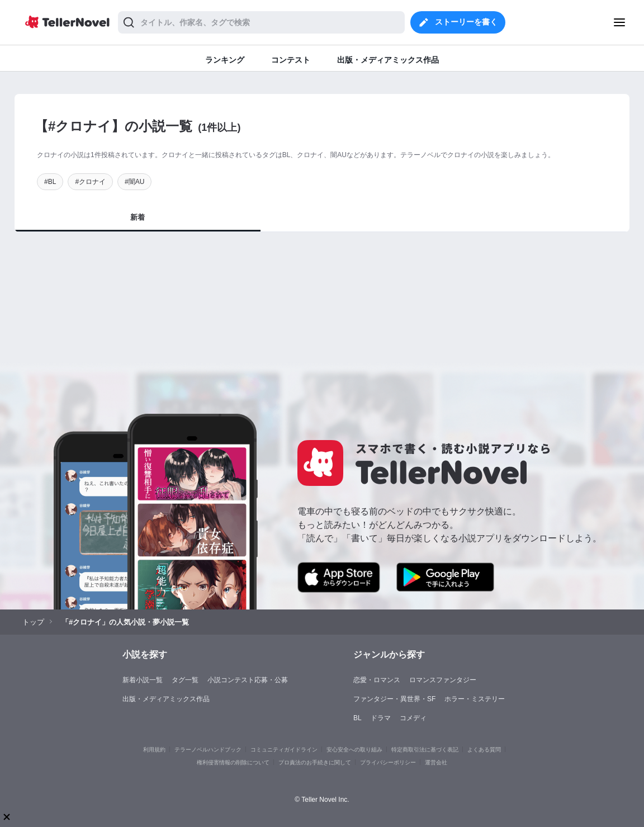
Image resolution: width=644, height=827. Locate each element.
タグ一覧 (185, 680)
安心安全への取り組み (354, 750)
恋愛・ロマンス (377, 680)
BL (357, 718)
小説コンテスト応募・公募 (248, 680)
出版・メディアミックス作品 (166, 699)
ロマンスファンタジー (443, 680)
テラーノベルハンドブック (208, 750)
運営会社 (436, 762)
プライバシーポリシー (388, 762)
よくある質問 (484, 750)
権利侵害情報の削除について (233, 762)
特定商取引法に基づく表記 (425, 750)
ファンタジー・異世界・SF (394, 699)
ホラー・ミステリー (475, 699)
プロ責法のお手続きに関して (315, 762)
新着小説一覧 (143, 680)
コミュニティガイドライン (284, 750)
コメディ (413, 718)
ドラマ (381, 718)
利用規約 (154, 750)
